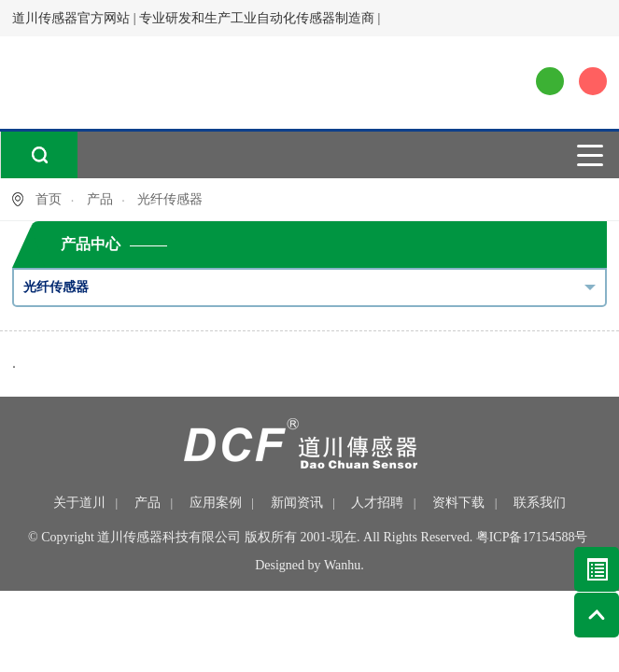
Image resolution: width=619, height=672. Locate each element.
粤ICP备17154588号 (532, 537)
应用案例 (216, 503)
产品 (100, 199)
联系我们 (540, 503)
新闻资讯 (297, 503)
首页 (49, 199)
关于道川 (79, 503)
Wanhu (342, 565)
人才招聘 (377, 503)
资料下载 (458, 503)
